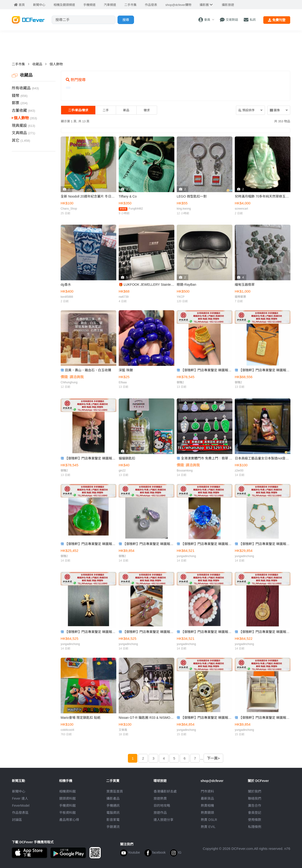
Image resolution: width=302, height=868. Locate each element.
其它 (21, 140)
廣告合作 (255, 806)
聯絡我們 (255, 798)
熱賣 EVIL (208, 827)
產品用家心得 (69, 820)
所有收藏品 (25, 88)
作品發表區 (20, 813)
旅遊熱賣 (160, 798)
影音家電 (113, 820)
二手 (106, 110)
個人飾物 (56, 64)
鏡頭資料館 (67, 798)
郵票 (20, 103)
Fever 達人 (20, 798)
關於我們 (255, 791)
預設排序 (247, 110)
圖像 (275, 110)
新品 (126, 110)
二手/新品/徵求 (78, 110)
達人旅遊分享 (164, 820)
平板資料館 (67, 813)
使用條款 (255, 820)
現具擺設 (23, 126)
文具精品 (23, 133)
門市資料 (207, 791)
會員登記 (255, 813)
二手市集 (18, 64)
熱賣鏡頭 (207, 813)
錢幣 (20, 96)
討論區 (17, 820)
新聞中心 (19, 791)
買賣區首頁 (115, 791)
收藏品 (37, 64)
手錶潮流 (113, 827)
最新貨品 (207, 798)
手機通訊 (113, 806)
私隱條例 (255, 827)
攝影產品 (113, 798)
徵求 (147, 110)
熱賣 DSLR (209, 820)
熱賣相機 (207, 806)
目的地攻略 (162, 806)
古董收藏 (23, 110)
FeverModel (21, 806)
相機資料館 (67, 791)
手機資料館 (67, 806)
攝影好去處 (165, 791)
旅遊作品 (160, 813)
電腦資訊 (113, 813)
